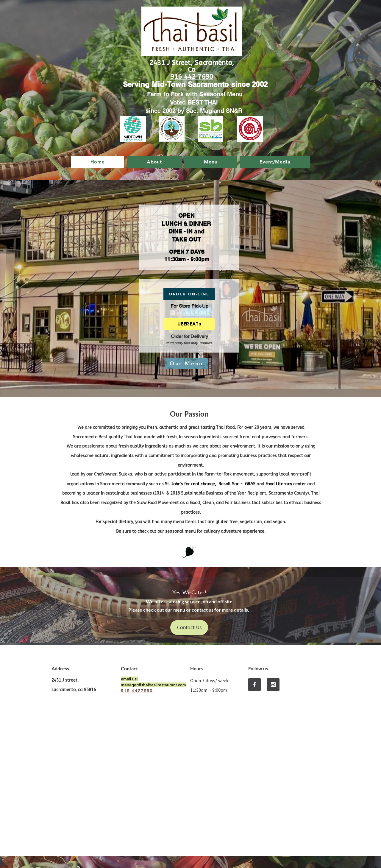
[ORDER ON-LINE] (189, 294)
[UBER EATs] (189, 324)
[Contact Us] (189, 628)
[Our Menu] (186, 363)
